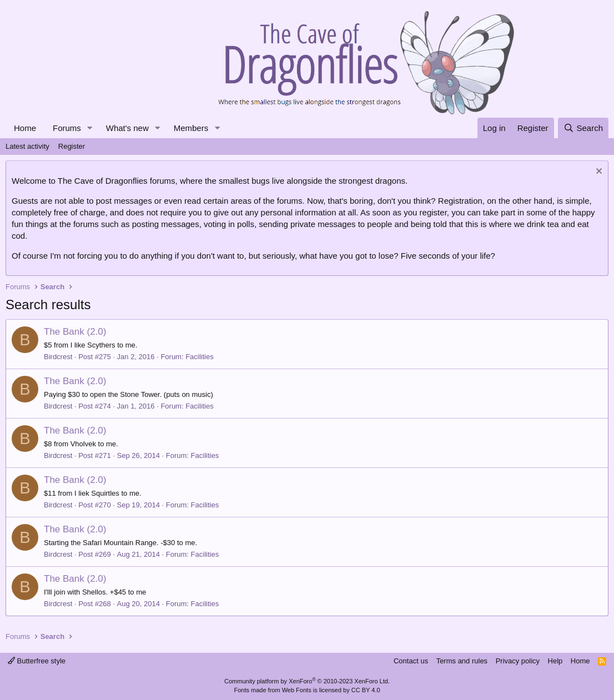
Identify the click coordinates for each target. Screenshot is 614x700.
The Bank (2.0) (75, 332)
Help (555, 661)
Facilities (200, 357)
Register (72, 146)
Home (25, 128)
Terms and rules (462, 661)
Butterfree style (37, 661)
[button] (90, 128)
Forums (67, 128)
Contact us (411, 661)
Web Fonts (297, 690)
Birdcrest (58, 357)
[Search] (583, 128)
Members (191, 128)
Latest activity (27, 146)
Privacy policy (518, 661)
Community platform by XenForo (307, 681)
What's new (127, 128)
